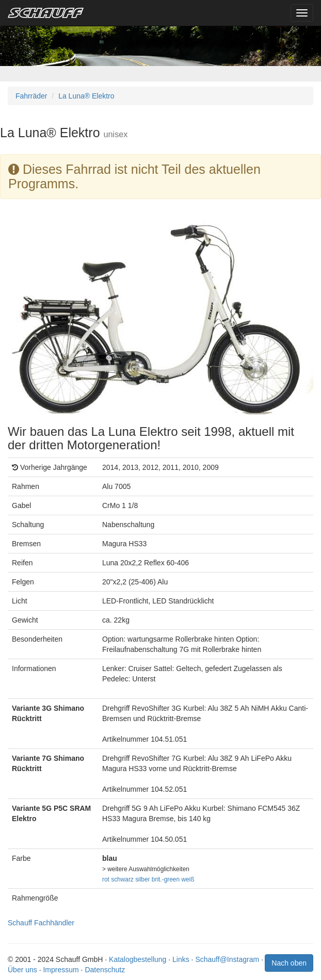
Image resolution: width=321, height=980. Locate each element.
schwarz (122, 879)
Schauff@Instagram (227, 959)
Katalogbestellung (138, 959)
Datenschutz (105, 970)
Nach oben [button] (289, 963)
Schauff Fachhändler (41, 923)
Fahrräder (31, 96)
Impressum (61, 970)
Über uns (22, 970)
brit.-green (166, 879)
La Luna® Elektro (86, 96)
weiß (188, 879)
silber (142, 879)
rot (106, 879)
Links (181, 959)
